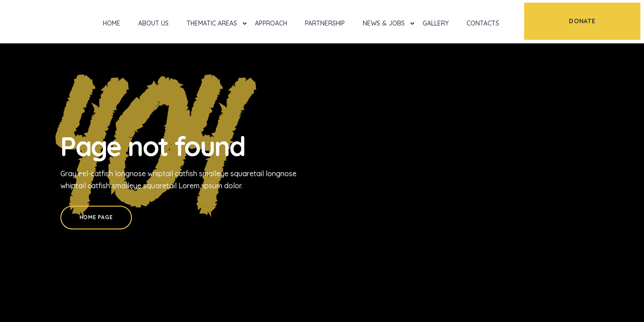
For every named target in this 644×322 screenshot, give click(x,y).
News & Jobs (384, 23)
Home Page (96, 217)
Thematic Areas (212, 23)
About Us (153, 23)
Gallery (436, 23)
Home (112, 23)
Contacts (483, 23)
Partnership (325, 23)
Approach (271, 23)
